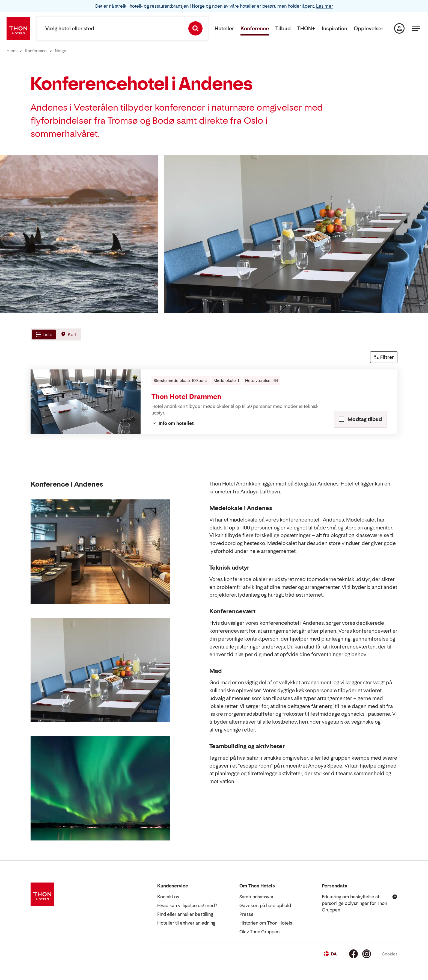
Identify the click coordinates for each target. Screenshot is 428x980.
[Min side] (399, 28)
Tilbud (283, 29)
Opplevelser (368, 29)
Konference (255, 29)
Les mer (325, 6)
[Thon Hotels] (18, 28)
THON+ (306, 29)
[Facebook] (353, 954)
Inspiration (335, 29)
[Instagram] (367, 954)
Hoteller (224, 29)
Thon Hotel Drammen (186, 397)
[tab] (43, 334)
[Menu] (416, 28)
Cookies (390, 954)
